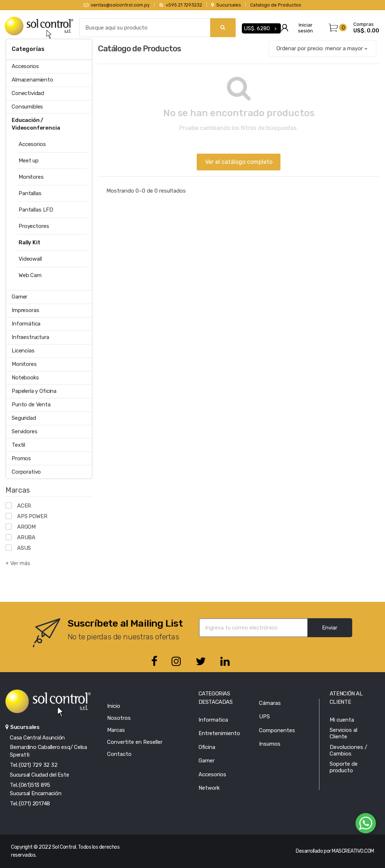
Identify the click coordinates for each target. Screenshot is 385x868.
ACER (24, 506)
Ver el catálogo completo (239, 162)
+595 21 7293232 (181, 5)
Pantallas (30, 193)
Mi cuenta (342, 720)
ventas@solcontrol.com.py (117, 5)
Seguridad (24, 418)
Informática (26, 324)
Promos (21, 458)
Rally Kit (30, 242)
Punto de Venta (31, 405)
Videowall (30, 259)
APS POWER (32, 516)
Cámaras (270, 703)
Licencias (23, 351)
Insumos (270, 744)
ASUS (24, 548)
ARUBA (26, 537)
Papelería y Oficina (34, 391)
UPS (264, 717)
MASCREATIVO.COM (353, 851)
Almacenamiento (32, 80)
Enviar (330, 628)
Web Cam (30, 275)
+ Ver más (18, 563)
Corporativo (26, 472)
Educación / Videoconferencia (36, 124)
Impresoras (25, 310)
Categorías (28, 49)
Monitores (31, 177)
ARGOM (26, 527)
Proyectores (34, 226)
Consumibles (27, 107)
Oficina (207, 747)
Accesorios (25, 66)
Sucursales (226, 5)
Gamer (19, 297)
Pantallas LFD (36, 210)
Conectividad (28, 93)
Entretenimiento (219, 733)
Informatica (213, 720)
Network (209, 788)
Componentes (277, 730)
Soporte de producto (344, 767)
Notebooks (25, 378)
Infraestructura (30, 337)
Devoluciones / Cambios (348, 750)
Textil (18, 445)
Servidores (25, 431)
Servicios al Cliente (343, 733)
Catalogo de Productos (276, 5)
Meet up (29, 161)
